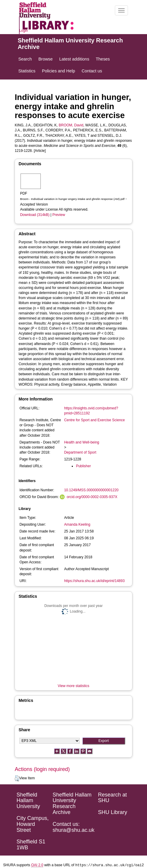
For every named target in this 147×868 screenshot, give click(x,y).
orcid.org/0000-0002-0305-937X (92, 497)
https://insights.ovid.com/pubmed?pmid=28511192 (91, 411)
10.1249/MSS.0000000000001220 (91, 490)
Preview (59, 215)
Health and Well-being (82, 442)
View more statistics (73, 686)
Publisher (83, 466)
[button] (17, 778)
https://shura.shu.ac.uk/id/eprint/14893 (94, 581)
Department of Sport (80, 452)
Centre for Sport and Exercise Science (94, 420)
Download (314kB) (35, 215)
